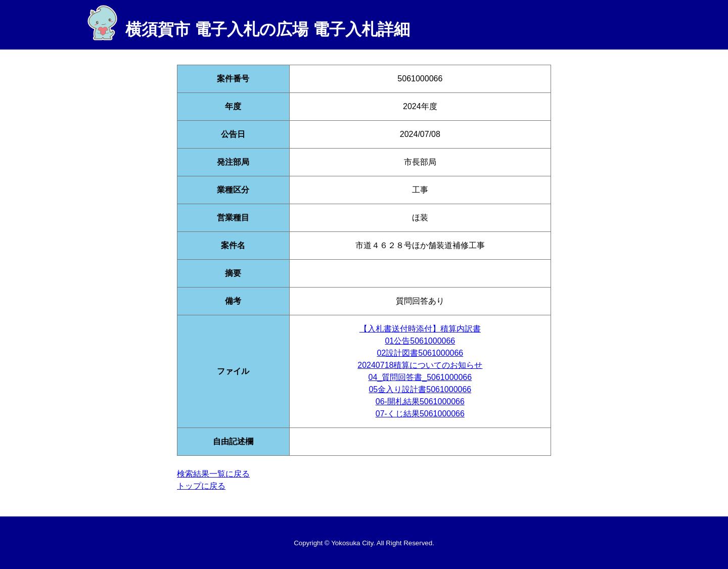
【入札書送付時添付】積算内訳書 (420, 329)
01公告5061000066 (420, 341)
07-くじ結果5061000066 (420, 414)
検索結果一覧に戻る (213, 474)
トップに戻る (201, 486)
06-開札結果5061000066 (420, 401)
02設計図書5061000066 (420, 353)
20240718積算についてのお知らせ (420, 365)
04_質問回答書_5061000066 (420, 377)
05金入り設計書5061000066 (420, 389)
